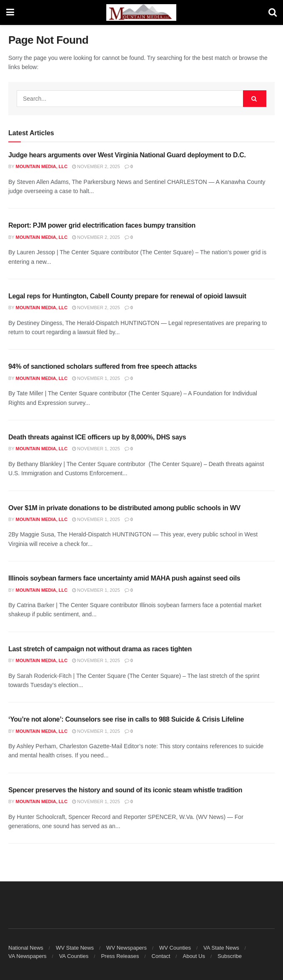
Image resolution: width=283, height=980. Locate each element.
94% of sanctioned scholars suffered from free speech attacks (103, 366)
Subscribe (230, 956)
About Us (194, 956)
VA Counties (74, 956)
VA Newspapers (28, 956)
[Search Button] (273, 12)
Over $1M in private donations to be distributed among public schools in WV (124, 508)
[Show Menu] (10, 12)
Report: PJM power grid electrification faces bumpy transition (102, 225)
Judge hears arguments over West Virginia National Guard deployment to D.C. (127, 155)
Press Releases (120, 956)
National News (26, 948)
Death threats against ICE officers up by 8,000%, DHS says (97, 437)
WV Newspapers (126, 948)
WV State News (75, 948)
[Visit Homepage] (141, 12)
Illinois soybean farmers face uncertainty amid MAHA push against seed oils (124, 578)
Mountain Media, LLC (42, 166)
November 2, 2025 (96, 166)
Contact (161, 956)
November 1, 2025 (96, 378)
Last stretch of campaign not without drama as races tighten (100, 649)
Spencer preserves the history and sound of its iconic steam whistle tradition (125, 790)
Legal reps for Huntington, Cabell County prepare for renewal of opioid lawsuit (127, 296)
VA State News (221, 948)
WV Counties (175, 948)
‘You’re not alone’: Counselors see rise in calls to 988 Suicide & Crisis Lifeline (126, 719)
